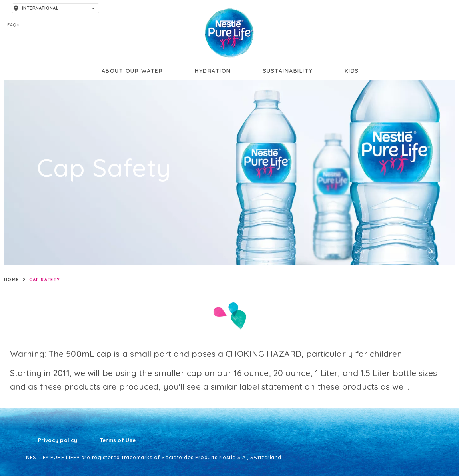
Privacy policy (58, 440)
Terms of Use (118, 440)
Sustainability (288, 71)
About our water (132, 71)
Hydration (213, 71)
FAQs (13, 25)
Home (11, 280)
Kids (352, 71)
